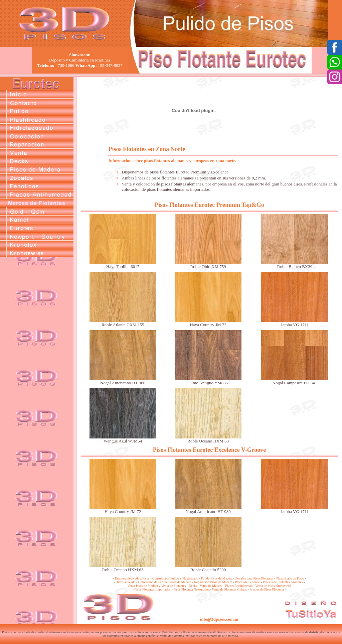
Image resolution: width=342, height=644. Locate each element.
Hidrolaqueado (125, 582)
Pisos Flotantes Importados (153, 589)
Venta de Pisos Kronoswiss (273, 586)
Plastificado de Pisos (290, 578)
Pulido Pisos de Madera (217, 578)
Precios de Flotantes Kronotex (283, 582)
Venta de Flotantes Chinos (229, 589)
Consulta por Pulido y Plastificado (175, 578)
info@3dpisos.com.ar (220, 619)
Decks (193, 586)
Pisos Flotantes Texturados (191, 589)
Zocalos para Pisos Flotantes (254, 578)
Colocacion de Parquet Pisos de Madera (165, 582)
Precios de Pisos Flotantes (267, 589)
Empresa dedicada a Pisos (132, 578)
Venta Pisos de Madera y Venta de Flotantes (156, 586)
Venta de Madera (211, 586)
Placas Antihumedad (239, 586)
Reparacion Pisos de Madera (213, 582)
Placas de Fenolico (248, 582)
